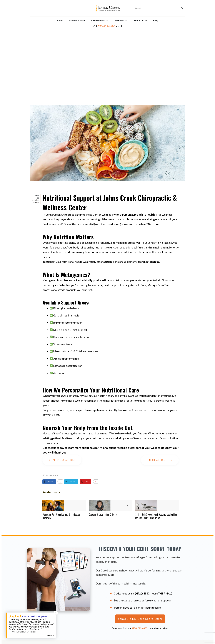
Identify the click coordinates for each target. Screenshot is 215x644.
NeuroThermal (168, 596)
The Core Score (168, 587)
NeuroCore (166, 592)
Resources (140, 592)
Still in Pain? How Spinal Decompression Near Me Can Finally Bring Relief (157, 442)
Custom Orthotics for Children (103, 440)
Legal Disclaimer (140, 603)
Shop (140, 607)
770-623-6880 (106, 26)
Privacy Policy (140, 599)
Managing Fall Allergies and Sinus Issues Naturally (61, 442)
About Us (140, 588)
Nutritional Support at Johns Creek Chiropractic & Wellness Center (110, 128)
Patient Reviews (43, 606)
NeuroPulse (166, 600)
